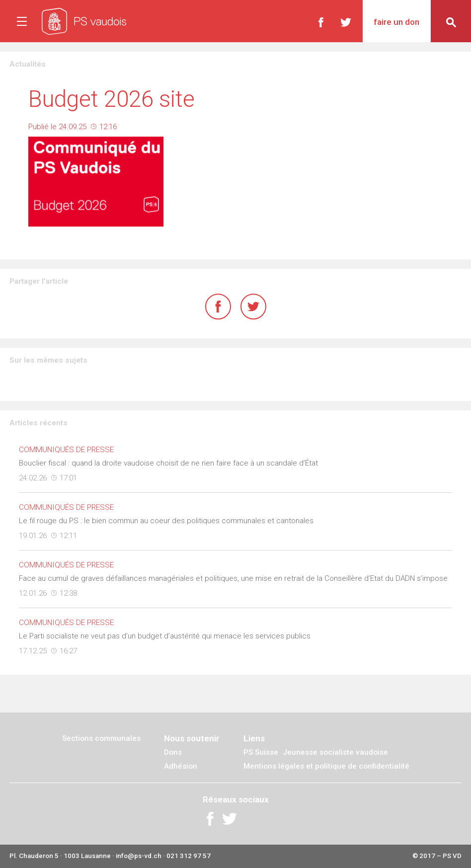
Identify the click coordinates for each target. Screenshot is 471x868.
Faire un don (396, 22)
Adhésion (181, 766)
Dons (173, 752)
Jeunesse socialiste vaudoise (335, 752)
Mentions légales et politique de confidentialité (326, 766)
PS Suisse (261, 752)
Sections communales (101, 738)
